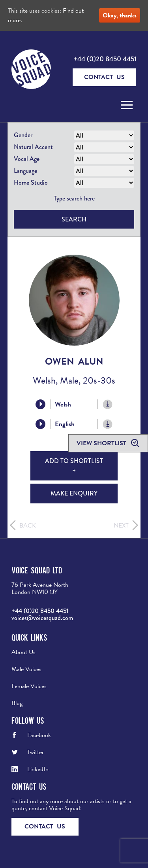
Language (25, 171)
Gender (23, 135)
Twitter (36, 752)
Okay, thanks (120, 15)
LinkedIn (38, 769)
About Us (23, 652)
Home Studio (31, 182)
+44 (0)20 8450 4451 (105, 59)
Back (28, 526)
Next (121, 526)
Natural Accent (33, 147)
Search (74, 219)
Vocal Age (27, 159)
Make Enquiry (74, 493)
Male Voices (26, 669)
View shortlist (102, 443)
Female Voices (29, 686)
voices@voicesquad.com (42, 618)
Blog (17, 703)
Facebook (39, 735)
